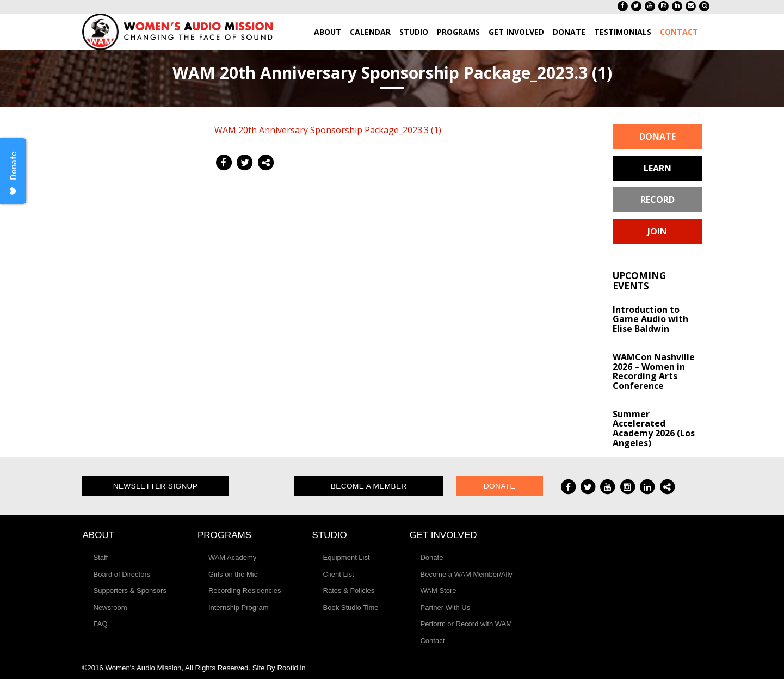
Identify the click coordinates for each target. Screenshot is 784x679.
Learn (658, 168)
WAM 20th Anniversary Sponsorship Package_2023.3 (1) (328, 130)
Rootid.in (291, 668)
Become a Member (369, 486)
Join (657, 231)
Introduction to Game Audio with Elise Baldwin (650, 319)
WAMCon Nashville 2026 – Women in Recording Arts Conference (654, 371)
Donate (658, 137)
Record (658, 200)
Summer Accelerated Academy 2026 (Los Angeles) (654, 428)
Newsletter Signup (156, 486)
